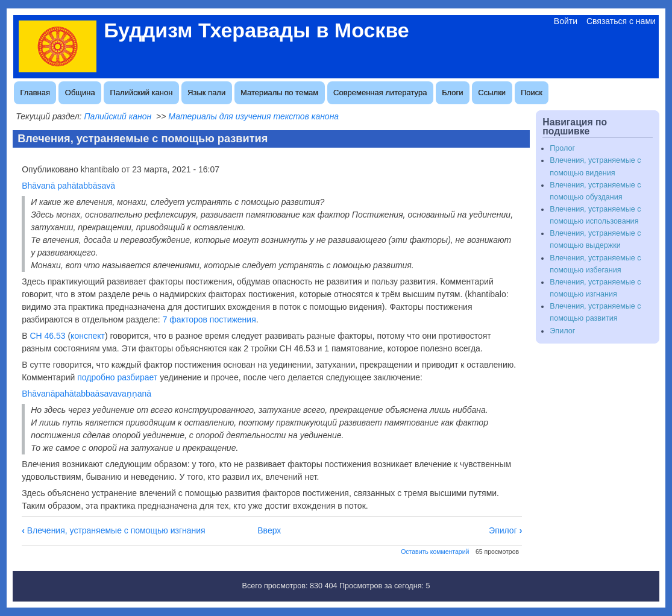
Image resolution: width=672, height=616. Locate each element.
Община (80, 93)
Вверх (269, 530)
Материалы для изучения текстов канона (253, 116)
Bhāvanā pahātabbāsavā (68, 186)
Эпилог (505, 530)
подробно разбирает (117, 377)
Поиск (532, 93)
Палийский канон (142, 93)
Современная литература (380, 93)
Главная (35, 93)
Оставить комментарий (435, 552)
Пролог (562, 148)
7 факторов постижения (209, 319)
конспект (88, 336)
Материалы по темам (279, 93)
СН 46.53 (47, 336)
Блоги (452, 93)
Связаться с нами (621, 21)
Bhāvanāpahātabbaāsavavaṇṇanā (86, 394)
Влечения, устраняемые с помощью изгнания (114, 530)
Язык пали (206, 93)
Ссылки (492, 93)
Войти (566, 21)
